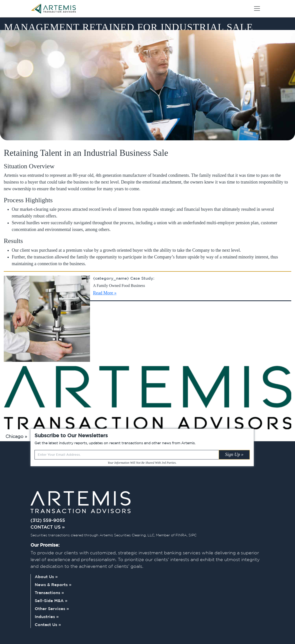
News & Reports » (53, 585)
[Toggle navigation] (257, 8)
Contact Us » (48, 625)
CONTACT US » (48, 527)
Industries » (47, 617)
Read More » (105, 293)
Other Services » (52, 609)
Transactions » (49, 593)
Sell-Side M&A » (51, 601)
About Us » (46, 577)
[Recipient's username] (127, 455)
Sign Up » (234, 454)
